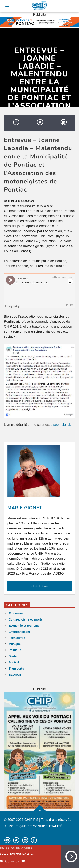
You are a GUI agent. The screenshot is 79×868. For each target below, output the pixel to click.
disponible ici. (61, 425)
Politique (15, 650)
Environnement (19, 632)
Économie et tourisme (24, 626)
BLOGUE (15, 675)
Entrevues (16, 613)
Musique (15, 644)
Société (14, 662)
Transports (16, 668)
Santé (13, 656)
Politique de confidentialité (35, 826)
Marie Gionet (25, 508)
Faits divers (17, 638)
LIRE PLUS (39, 586)
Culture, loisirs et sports (26, 619)
